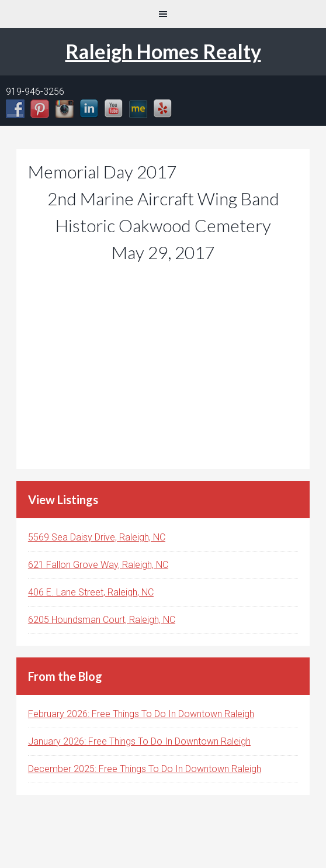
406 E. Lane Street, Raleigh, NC (91, 592)
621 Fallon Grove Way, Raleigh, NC (98, 565)
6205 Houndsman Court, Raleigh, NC (102, 620)
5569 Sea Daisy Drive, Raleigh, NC (97, 537)
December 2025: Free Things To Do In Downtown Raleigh (145, 769)
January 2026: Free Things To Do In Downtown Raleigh (139, 741)
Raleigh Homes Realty (163, 51)
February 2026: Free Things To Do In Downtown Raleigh (141, 714)
